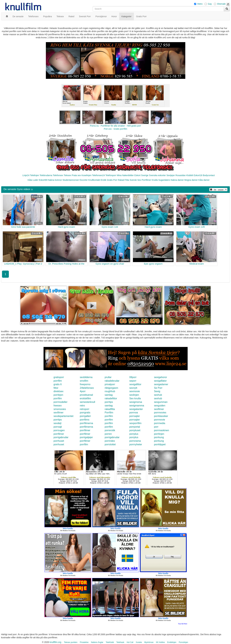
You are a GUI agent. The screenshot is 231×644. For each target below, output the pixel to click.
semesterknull (87, 402)
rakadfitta (110, 409)
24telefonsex (87, 388)
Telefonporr (111, 175)
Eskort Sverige (141, 175)
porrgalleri (85, 416)
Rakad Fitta (123, 180)
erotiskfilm (85, 398)
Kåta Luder (33, 180)
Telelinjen (35, 175)
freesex (58, 406)
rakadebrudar (112, 381)
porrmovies (160, 413)
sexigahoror (161, 377)
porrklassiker (161, 416)
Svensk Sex (135, 180)
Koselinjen (87, 175)
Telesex (67, 175)
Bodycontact (209, 175)
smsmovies (60, 409)
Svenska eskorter (157, 175)
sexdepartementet (64, 416)
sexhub (158, 395)
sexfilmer (159, 409)
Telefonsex (58, 175)
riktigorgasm (111, 388)
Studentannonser (71, 180)
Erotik (103, 180)
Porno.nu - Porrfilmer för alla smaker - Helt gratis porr (116, 126)
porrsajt (58, 427)
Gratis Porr (112, 180)
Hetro (200, 4)
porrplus (134, 434)
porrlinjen (159, 434)
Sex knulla (135, 398)
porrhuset (59, 441)
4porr (83, 391)
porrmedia (160, 423)
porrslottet (110, 444)
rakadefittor (111, 398)
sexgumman (161, 402)
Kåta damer (204, 180)
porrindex (110, 441)
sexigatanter (136, 409)
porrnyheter (136, 444)
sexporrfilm (135, 423)
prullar (108, 377)
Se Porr (158, 388)
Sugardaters (164, 180)
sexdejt (58, 423)
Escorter (84, 180)
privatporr (110, 384)
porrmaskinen (162, 430)
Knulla (155, 180)
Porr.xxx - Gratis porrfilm (115, 129)
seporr (133, 381)
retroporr (85, 409)
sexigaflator (160, 381)
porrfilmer (85, 430)
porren (108, 434)
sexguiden (160, 406)
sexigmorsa (136, 402)
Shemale (221, 4)
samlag (109, 395)
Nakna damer (177, 180)
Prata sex (76, 175)
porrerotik (110, 430)
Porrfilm (109, 413)
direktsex (59, 391)
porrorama (135, 441)
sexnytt (133, 388)
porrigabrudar (61, 437)
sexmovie (135, 391)
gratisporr (59, 377)
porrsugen (59, 430)
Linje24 (26, 175)
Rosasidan (180, 175)
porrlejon (58, 395)
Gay (210, 4)
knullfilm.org (55, 642)
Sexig (157, 391)
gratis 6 (58, 384)
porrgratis (85, 413)
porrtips (109, 402)
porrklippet (160, 444)
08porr (133, 377)
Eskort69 (43, 180)
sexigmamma (137, 406)
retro (82, 406)
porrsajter (135, 416)
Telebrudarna (46, 175)
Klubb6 (190, 175)
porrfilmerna (86, 423)
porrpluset (135, 430)
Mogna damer (191, 180)
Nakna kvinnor (55, 180)
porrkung (159, 437)
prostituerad (86, 395)
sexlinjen (134, 395)
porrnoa (134, 413)
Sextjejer (171, 175)
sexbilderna (86, 377)
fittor (56, 388)
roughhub (110, 391)
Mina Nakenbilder (125, 175)
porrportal (135, 427)
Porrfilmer (146, 180)
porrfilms (85, 420)
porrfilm (58, 381)
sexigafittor (135, 384)
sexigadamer (161, 384)
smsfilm (84, 381)
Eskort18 (198, 175)
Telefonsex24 (98, 175)
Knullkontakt (94, 180)
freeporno (85, 384)
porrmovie (159, 420)
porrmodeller (61, 402)
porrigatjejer (86, 437)
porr (156, 427)
